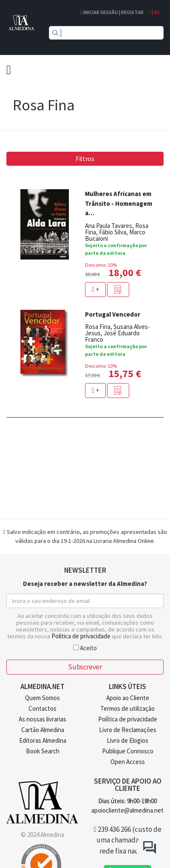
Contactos (42, 708)
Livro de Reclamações (128, 730)
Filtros (85, 159)
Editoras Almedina (43, 740)
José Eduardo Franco (112, 336)
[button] (118, 290)
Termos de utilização (127, 708)
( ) (154, 12)
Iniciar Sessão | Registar (112, 12)
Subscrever (85, 667)
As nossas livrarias (42, 719)
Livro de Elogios (127, 740)
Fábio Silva (113, 232)
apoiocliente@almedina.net (127, 810)
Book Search (43, 751)
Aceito (85, 647)
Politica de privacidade (81, 636)
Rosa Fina (98, 327)
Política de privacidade (128, 719)
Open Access (128, 762)
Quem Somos (42, 698)
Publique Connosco (128, 751)
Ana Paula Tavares (109, 226)
